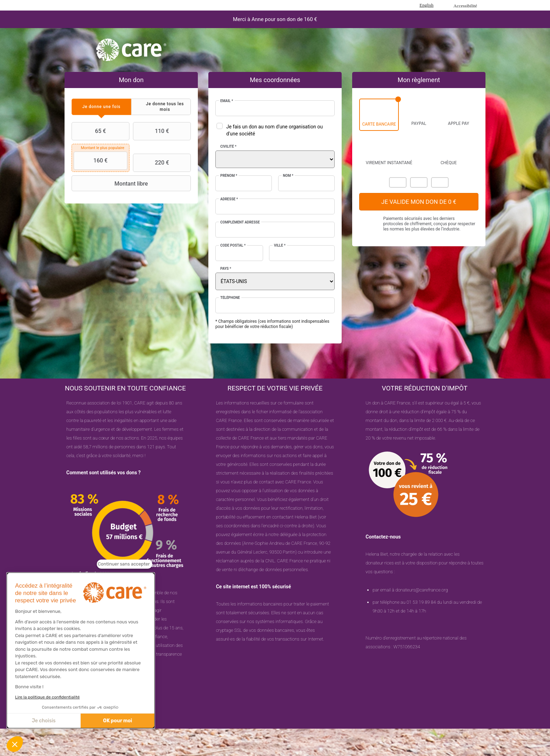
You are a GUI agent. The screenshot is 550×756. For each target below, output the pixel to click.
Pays (226, 269)
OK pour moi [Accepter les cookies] (118, 721)
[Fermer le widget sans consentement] (125, 564)
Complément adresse (240, 222)
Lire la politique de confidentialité (47, 697)
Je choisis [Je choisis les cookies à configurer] (44, 721)
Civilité (228, 146)
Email (227, 101)
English (427, 5)
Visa (419, 182)
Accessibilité (465, 6)
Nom (288, 176)
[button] (15, 744)
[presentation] (101, 107)
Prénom (229, 176)
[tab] (101, 107)
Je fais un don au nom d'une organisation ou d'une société (274, 130)
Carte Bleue (440, 182)
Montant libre (111, 183)
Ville (280, 245)
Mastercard (398, 182)
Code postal (233, 245)
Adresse (229, 199)
